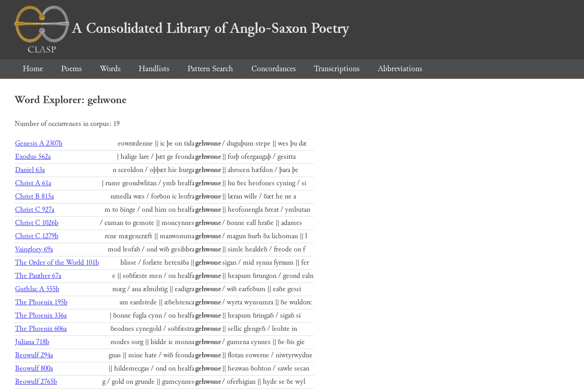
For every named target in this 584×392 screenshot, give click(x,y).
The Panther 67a (38, 276)
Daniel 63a (30, 170)
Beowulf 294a (34, 355)
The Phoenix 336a (41, 316)
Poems (71, 69)
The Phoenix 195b (41, 302)
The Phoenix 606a (41, 329)
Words (110, 69)
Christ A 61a (33, 183)
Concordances (274, 69)
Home (33, 69)
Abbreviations (400, 69)
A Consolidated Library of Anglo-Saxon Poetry (182, 28)
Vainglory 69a (34, 249)
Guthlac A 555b (37, 289)
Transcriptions (337, 69)
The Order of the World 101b (57, 263)
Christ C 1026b (37, 223)
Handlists (154, 69)
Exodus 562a (33, 157)
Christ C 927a (35, 210)
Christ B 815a (34, 196)
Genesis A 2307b (39, 144)
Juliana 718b (32, 342)
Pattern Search (210, 69)
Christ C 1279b (37, 236)
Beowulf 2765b (36, 382)
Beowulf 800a (34, 368)
